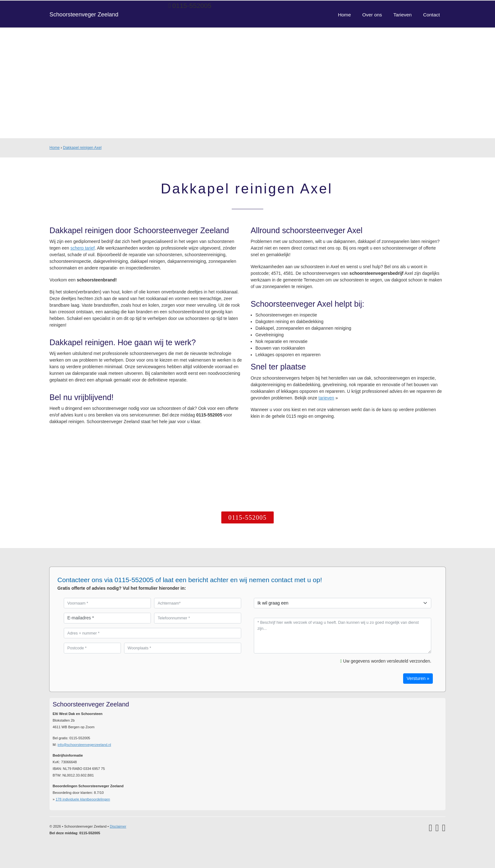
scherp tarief (83, 248)
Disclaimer (118, 826)
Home (55, 148)
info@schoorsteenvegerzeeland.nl (84, 745)
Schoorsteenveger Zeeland (84, 15)
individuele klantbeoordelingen (83, 799)
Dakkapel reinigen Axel (82, 148)
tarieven (326, 398)
